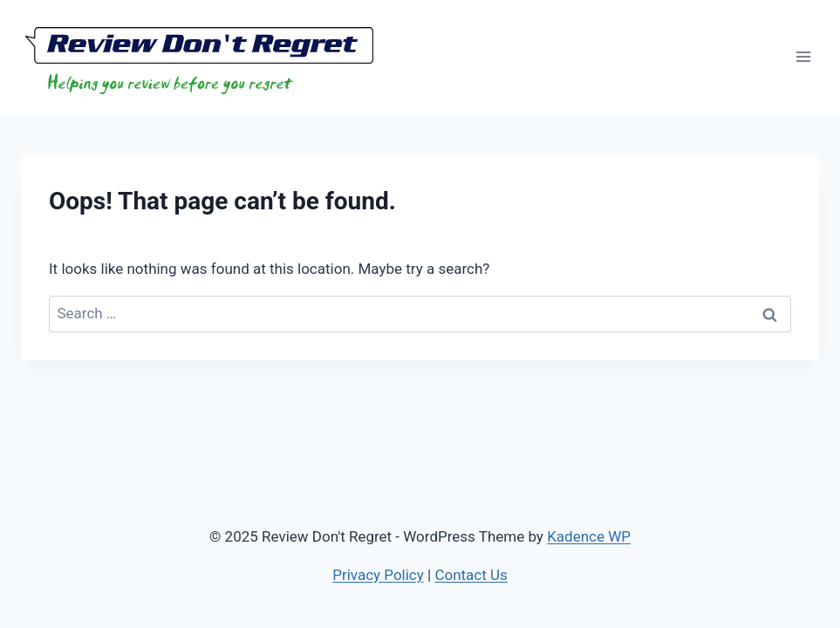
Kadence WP (589, 536)
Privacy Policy (378, 575)
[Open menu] (803, 56)
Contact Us (471, 575)
